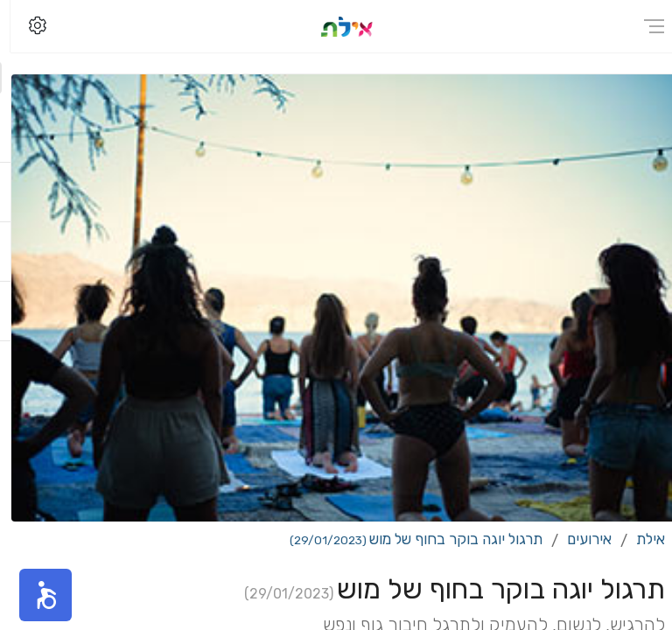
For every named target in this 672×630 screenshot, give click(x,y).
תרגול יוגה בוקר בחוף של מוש (406, 539)
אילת (640, 539)
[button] (35, 595)
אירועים (579, 539)
